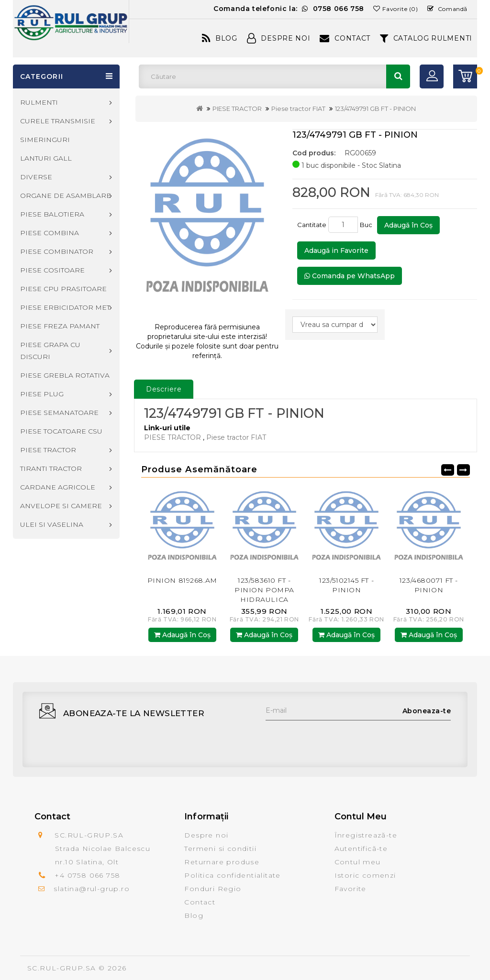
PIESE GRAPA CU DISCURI (50, 351)
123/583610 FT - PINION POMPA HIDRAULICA (264, 590)
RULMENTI (39, 102)
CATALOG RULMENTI (426, 38)
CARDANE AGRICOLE (58, 487)
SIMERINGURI (45, 140)
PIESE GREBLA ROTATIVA (65, 375)
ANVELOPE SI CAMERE (61, 506)
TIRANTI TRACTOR (51, 468)
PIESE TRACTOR (237, 109)
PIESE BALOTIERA (52, 214)
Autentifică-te (361, 849)
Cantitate (312, 225)
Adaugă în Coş (408, 225)
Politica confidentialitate (232, 875)
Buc (367, 225)
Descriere (164, 389)
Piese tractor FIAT (298, 109)
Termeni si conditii (220, 849)
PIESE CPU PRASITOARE (63, 289)
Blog (220, 38)
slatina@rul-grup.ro (92, 889)
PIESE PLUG (42, 394)
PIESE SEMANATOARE (59, 413)
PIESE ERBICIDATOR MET (65, 307)
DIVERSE (36, 177)
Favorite (351, 889)
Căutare (398, 76)
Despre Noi (279, 38)
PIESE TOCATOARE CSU (61, 431)
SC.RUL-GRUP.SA (62, 968)
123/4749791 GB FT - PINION (375, 109)
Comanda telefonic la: (289, 9)
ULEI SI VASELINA (52, 524)
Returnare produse (222, 862)
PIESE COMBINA (50, 233)
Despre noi (206, 835)
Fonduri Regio (213, 889)
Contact (345, 38)
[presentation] (338, 739)
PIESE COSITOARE (52, 270)
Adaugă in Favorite (336, 250)
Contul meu (358, 862)
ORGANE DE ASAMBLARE (66, 196)
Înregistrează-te (366, 835)
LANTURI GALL (46, 158)
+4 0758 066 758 (87, 875)
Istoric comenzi (365, 875)
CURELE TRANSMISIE (58, 121)
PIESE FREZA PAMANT (60, 326)
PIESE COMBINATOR (57, 251)
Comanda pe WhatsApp (350, 276)
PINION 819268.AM (182, 580)
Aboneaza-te (427, 711)
